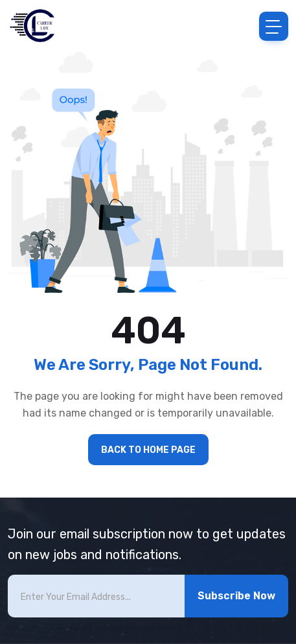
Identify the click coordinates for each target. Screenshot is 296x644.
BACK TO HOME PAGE (148, 450)
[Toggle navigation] (274, 26)
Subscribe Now (236, 596)
